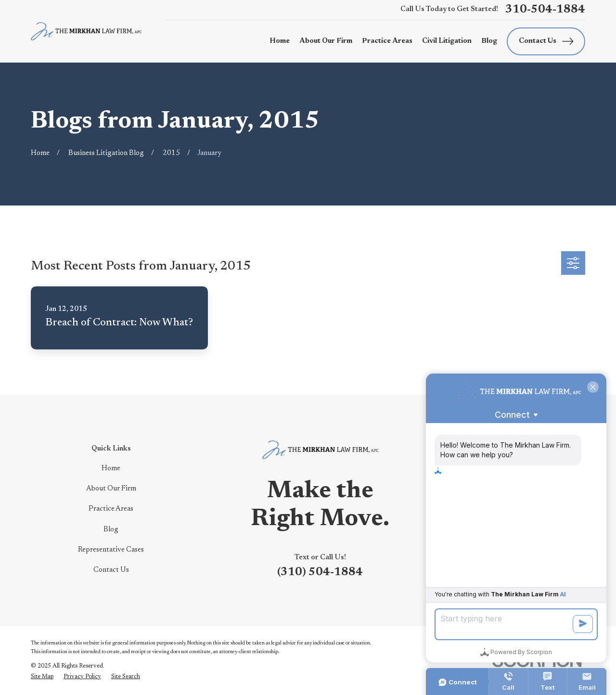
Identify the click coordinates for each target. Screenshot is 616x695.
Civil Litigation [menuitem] (447, 41)
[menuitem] (42, 677)
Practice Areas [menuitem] (387, 41)
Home (111, 469)
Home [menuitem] (280, 41)
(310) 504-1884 (320, 573)
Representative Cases (111, 550)
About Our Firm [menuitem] (326, 41)
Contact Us (546, 41)
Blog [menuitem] (489, 41)
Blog (111, 530)
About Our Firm (111, 489)
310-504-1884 (545, 10)
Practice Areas (111, 509)
